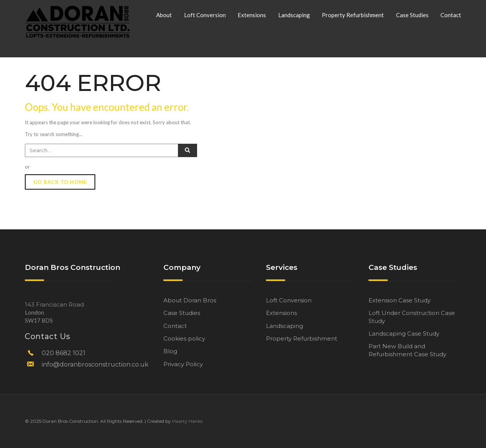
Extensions (252, 15)
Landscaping (294, 15)
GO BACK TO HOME (60, 182)
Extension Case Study (400, 300)
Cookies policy (184, 338)
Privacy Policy (183, 364)
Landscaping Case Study (404, 334)
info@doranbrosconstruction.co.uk (95, 364)
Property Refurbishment (353, 15)
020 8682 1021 (64, 353)
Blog (170, 351)
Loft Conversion (205, 15)
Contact (451, 15)
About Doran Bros (190, 300)
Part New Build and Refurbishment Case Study (407, 350)
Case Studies (412, 15)
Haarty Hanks (187, 421)
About (164, 15)
